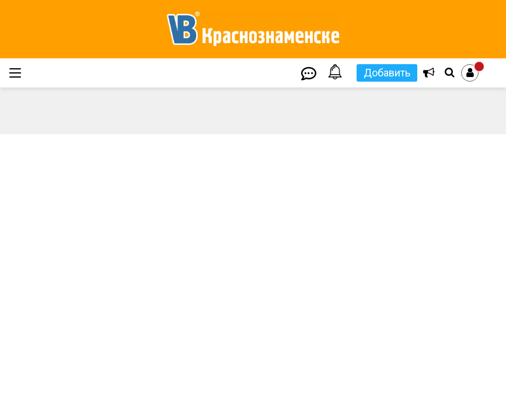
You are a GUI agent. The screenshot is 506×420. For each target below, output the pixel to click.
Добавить (387, 73)
